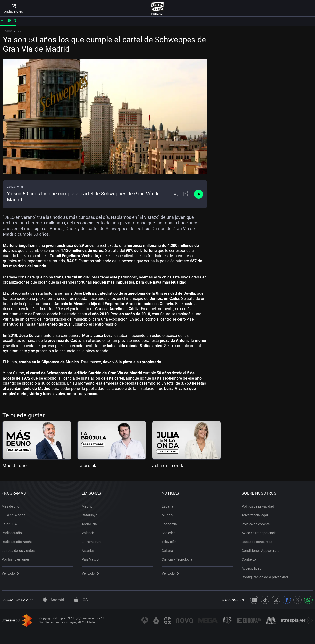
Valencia (89, 532)
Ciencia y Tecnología (178, 558)
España (168, 505)
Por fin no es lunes (16, 558)
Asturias (89, 550)
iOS (81, 600)
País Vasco (91, 558)
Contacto (250, 558)
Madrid (88, 505)
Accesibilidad (252, 567)
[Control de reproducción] (199, 194)
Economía (170, 523)
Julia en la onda (168, 465)
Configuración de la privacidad (266, 576)
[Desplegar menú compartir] (176, 194)
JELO (8, 21)
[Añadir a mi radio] (186, 194)
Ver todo (11, 572)
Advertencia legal (255, 514)
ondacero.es (13, 8)
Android (53, 600)
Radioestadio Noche (18, 541)
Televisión (170, 541)
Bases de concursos (258, 541)
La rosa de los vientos (19, 550)
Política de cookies (256, 523)
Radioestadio (13, 532)
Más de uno (15, 465)
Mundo (168, 514)
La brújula (87, 465)
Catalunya (90, 514)
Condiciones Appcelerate (261, 550)
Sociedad (169, 532)
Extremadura (92, 541)
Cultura (168, 550)
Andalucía (90, 523)
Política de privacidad (259, 505)
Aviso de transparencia (260, 532)
